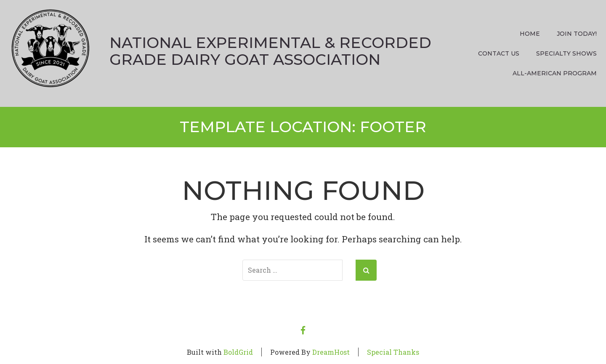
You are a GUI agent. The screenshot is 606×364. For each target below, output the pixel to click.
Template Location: (303, 127)
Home (530, 34)
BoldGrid (238, 352)
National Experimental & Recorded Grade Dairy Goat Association (270, 51)
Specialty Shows (566, 53)
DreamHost (331, 352)
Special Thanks (393, 352)
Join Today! (577, 34)
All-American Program (555, 73)
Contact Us (499, 53)
